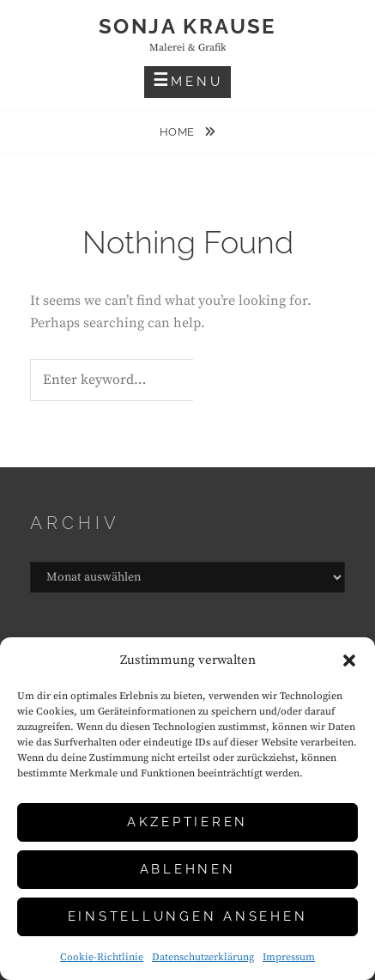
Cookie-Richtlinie (102, 957)
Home (179, 132)
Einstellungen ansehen (188, 916)
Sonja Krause (187, 26)
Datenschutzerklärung (203, 957)
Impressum (289, 957)
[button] (349, 660)
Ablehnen (188, 869)
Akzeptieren (187, 822)
